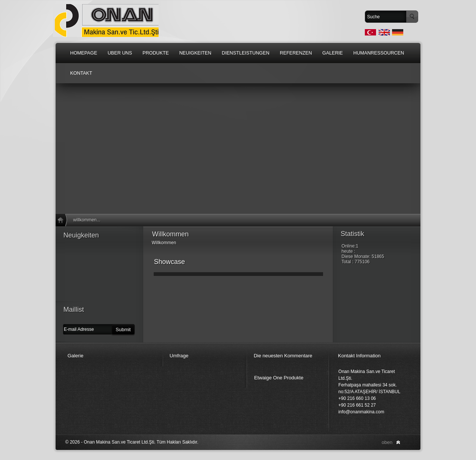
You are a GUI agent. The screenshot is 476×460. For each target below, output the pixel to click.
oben (387, 442)
